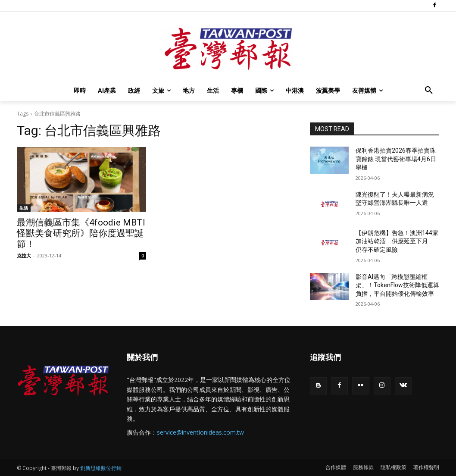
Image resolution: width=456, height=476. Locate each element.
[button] (429, 91)
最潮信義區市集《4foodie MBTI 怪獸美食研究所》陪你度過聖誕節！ (81, 233)
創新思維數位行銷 (101, 468)
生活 (24, 208)
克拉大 (24, 255)
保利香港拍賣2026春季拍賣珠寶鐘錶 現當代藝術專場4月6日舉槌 (396, 159)
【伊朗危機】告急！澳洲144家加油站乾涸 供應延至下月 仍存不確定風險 (397, 241)
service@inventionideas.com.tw (200, 432)
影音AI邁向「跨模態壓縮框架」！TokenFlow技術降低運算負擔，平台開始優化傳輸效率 (397, 285)
